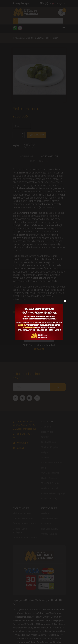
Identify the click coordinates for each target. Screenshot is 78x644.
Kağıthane (39, 613)
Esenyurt (54, 617)
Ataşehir (56, 642)
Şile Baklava (38, 635)
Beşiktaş (30, 624)
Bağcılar (46, 628)
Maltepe (44, 638)
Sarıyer (56, 609)
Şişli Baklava (23, 635)
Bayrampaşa (43, 624)
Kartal (54, 638)
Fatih (36, 617)
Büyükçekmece (41, 620)
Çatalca (27, 620)
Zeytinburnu (21, 609)
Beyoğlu (56, 620)
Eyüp (44, 617)
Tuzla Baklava (57, 631)
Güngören (52, 613)
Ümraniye (42, 631)
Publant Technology (37, 600)
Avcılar (57, 628)
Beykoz (45, 642)
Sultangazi (36, 609)
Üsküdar (30, 631)
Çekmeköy (32, 642)
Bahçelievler (33, 628)
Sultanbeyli (53, 635)
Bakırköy (19, 628)
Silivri (47, 609)
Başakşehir (58, 624)
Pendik (34, 638)
